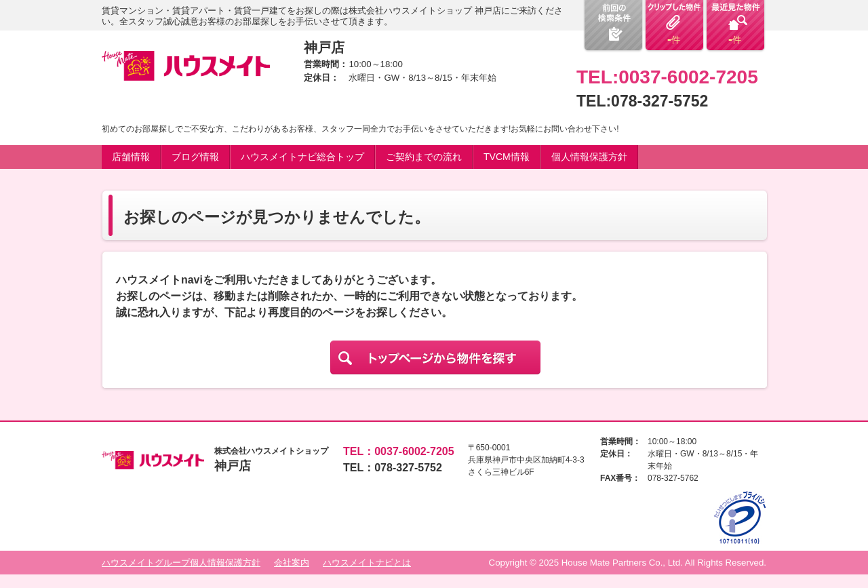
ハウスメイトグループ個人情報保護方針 (181, 563)
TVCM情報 (507, 157)
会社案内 (292, 563)
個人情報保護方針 (589, 157)
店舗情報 (131, 157)
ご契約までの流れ (424, 157)
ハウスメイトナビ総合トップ (302, 157)
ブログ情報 (195, 157)
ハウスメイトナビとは (367, 563)
